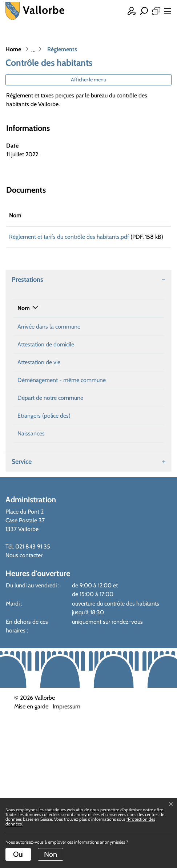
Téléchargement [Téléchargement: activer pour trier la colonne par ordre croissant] (147, 215)
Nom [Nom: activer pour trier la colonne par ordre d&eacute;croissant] (24, 317)
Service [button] (22, 610)
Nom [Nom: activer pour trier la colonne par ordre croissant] (15, 215)
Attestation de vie (39, 406)
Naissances (31, 582)
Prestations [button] (27, 288)
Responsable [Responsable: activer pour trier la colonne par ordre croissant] (87, 317)
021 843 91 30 (141, 335)
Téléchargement (148, 238)
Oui (18, 854)
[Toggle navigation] (166, 12)
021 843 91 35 (33, 695)
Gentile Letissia (89, 335)
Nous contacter (24, 704)
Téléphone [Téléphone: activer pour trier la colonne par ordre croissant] (137, 317)
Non (51, 854)
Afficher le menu (88, 80)
